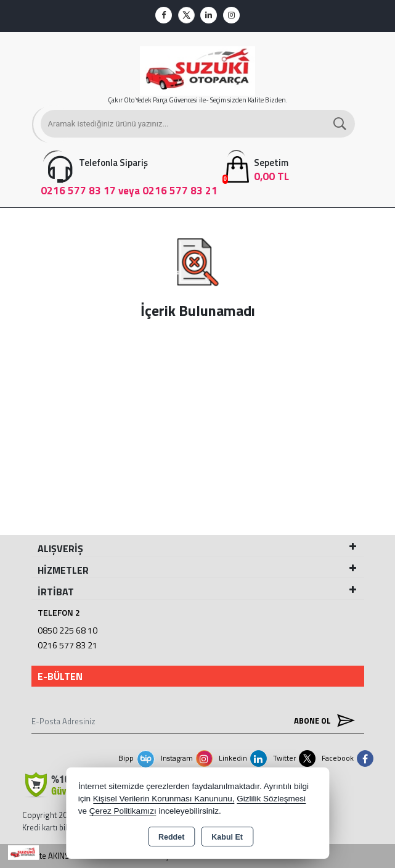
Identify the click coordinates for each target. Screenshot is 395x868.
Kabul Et (227, 837)
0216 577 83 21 (67, 645)
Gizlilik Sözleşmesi (271, 799)
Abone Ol (322, 721)
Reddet (171, 837)
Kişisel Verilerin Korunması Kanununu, (164, 799)
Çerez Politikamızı (123, 811)
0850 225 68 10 (67, 630)
